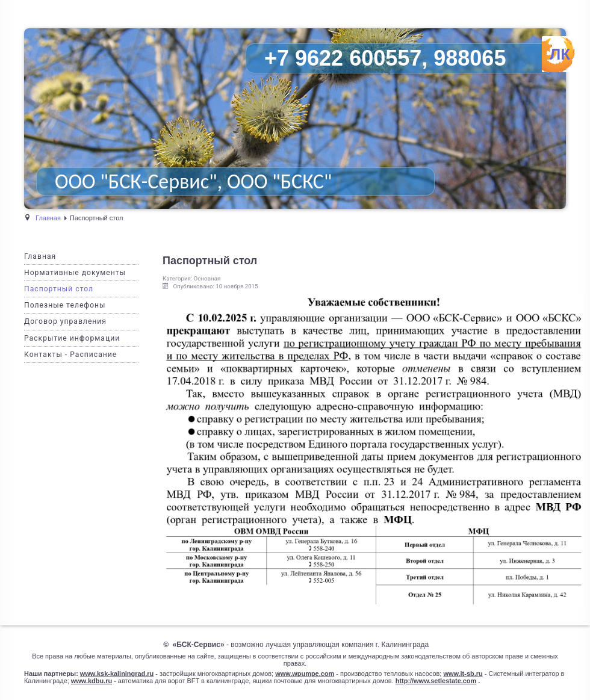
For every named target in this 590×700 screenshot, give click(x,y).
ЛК (560, 54)
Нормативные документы (75, 273)
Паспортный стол (59, 289)
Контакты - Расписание (70, 355)
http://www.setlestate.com (436, 681)
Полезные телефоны (65, 305)
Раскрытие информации (72, 338)
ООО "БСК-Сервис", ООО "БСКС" (193, 181)
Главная (40, 256)
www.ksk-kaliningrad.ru (117, 674)
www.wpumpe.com (305, 674)
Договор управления (65, 321)
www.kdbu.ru (92, 681)
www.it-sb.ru (463, 674)
